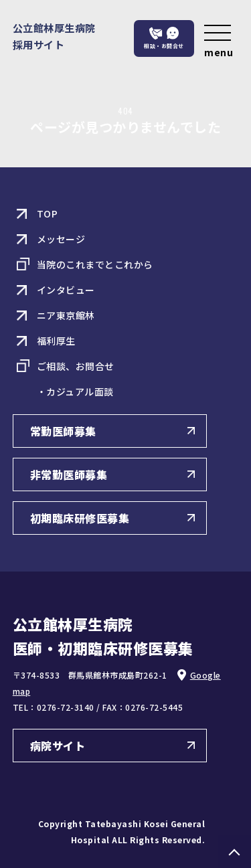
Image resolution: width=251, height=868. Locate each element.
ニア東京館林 (66, 315)
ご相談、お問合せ (76, 366)
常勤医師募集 (63, 431)
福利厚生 (56, 341)
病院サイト (58, 746)
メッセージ (61, 239)
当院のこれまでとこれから (95, 264)
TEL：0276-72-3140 (54, 707)
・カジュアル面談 (75, 392)
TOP (48, 213)
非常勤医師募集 (69, 474)
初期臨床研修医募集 (80, 518)
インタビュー (66, 290)
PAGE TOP (234, 851)
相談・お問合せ (164, 46)
